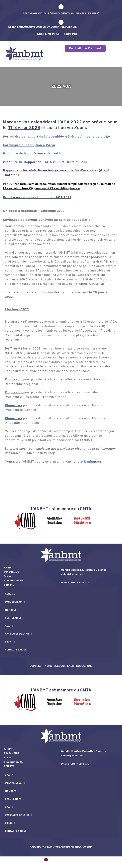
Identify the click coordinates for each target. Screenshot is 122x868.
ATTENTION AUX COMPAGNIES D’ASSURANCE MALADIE (42, 27)
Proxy (8, 184)
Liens (10, 642)
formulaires (15, 618)
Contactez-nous (16, 650)
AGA (9, 626)
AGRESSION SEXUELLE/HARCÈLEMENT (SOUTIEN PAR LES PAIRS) (61, 13)
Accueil (10, 594)
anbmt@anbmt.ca (87, 462)
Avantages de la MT (19, 634)
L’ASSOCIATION (15, 602)
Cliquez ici (14, 379)
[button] (85, 55)
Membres (12, 610)
